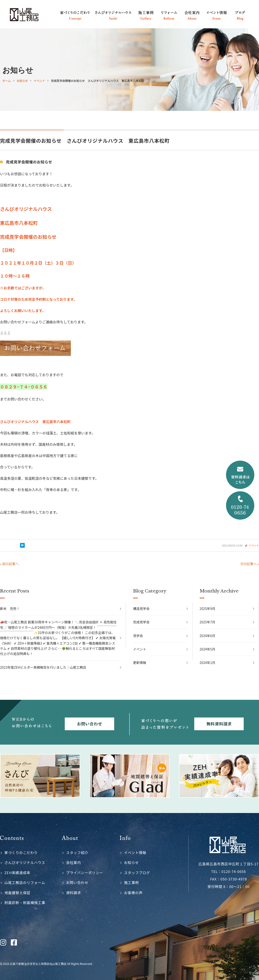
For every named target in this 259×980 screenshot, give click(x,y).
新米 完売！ (10, 609)
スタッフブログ (137, 873)
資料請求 (74, 893)
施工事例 (132, 882)
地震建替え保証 (17, 893)
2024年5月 (208, 649)
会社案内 (74, 862)
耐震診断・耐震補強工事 (25, 903)
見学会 (138, 636)
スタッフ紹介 (77, 853)
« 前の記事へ (9, 564)
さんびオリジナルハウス (25, 862)
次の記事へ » (250, 564)
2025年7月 (208, 622)
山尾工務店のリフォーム (25, 882)
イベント (254, 545)
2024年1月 (208, 663)
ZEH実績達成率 (17, 873)
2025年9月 (208, 609)
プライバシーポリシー (85, 873)
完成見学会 (141, 622)
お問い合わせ (77, 882)
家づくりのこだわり (21, 853)
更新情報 (140, 663)
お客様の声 (133, 893)
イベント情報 (135, 853)
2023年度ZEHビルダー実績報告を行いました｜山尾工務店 (43, 667)
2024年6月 (208, 636)
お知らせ (132, 862)
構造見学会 (141, 609)
